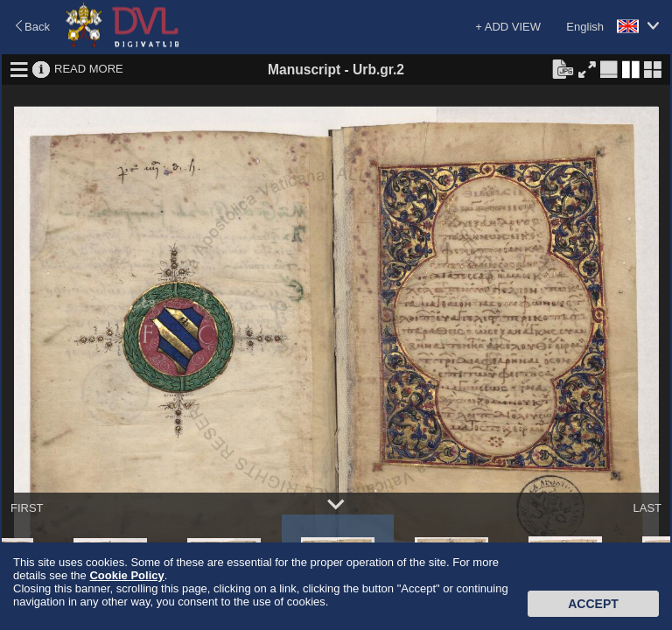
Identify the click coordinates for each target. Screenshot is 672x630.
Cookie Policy (126, 575)
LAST (647, 508)
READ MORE (89, 69)
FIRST (27, 508)
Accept (593, 604)
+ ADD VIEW (508, 27)
